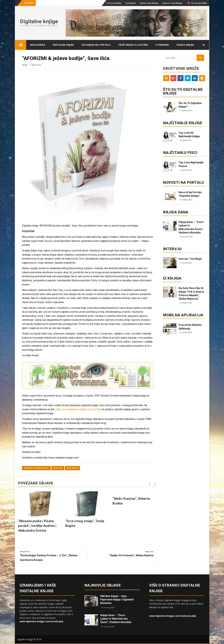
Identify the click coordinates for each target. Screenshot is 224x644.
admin (25, 65)
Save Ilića (58, 468)
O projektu (131, 3)
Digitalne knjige (39, 21)
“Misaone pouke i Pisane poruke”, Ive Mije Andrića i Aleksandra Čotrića (37, 526)
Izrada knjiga (185, 45)
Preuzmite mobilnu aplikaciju (190, 327)
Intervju (172, 249)
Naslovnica (38, 45)
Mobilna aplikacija (183, 315)
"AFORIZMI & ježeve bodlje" (36, 468)
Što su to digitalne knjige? (190, 105)
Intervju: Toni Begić (190, 259)
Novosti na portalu (183, 182)
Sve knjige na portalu (96, 45)
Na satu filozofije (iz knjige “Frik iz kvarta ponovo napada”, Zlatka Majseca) (191, 293)
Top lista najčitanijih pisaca (191, 164)
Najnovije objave (103, 585)
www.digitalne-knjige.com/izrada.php (41, 621)
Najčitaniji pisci (180, 153)
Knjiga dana (176, 212)
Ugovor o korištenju (172, 3)
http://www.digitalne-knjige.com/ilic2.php (79, 409)
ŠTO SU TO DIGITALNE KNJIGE (183, 91)
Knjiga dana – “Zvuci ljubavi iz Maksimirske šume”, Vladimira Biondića (191, 227)
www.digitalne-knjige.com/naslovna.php (173, 616)
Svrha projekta (114, 3)
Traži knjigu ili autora (133, 45)
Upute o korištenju (149, 3)
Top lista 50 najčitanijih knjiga (189, 135)
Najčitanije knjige (183, 123)
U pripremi (162, 45)
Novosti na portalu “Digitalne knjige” (190, 194)
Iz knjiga (172, 278)
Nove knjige (72, 468)
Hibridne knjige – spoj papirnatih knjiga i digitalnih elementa (117, 600)
